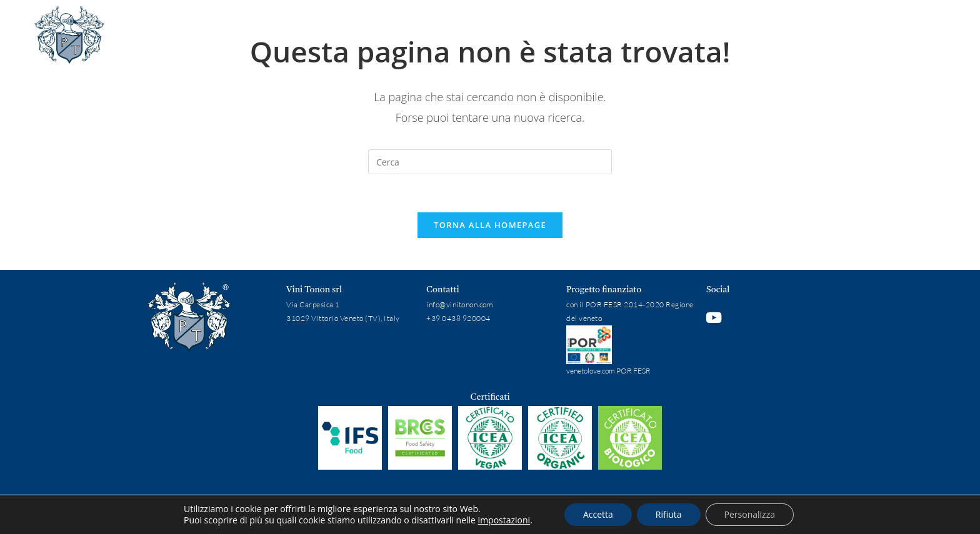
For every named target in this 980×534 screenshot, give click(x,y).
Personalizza (750, 514)
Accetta (598, 514)
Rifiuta (669, 514)
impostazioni (504, 520)
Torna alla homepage (490, 225)
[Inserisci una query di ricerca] (490, 162)
